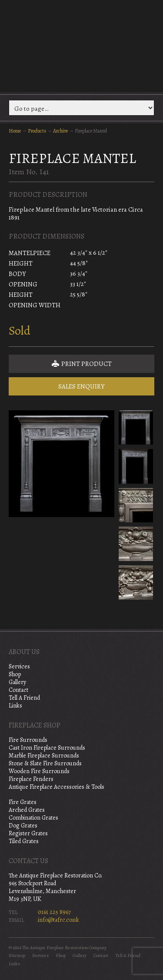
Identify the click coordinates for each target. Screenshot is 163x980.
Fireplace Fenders (31, 779)
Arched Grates (27, 810)
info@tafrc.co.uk (58, 920)
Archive (60, 131)
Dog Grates (23, 826)
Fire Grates (23, 802)
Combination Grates (33, 818)
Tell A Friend (24, 698)
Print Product (82, 364)
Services (19, 666)
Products (37, 131)
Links (15, 706)
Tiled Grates (24, 841)
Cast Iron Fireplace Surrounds (47, 748)
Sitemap (17, 955)
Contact (18, 690)
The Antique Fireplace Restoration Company (82, 45)
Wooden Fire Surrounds (39, 771)
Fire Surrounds (28, 740)
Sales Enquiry (81, 386)
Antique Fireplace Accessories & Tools (57, 787)
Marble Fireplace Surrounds (44, 756)
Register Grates (28, 833)
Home (15, 131)
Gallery (17, 682)
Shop (15, 674)
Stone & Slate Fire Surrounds (45, 763)
